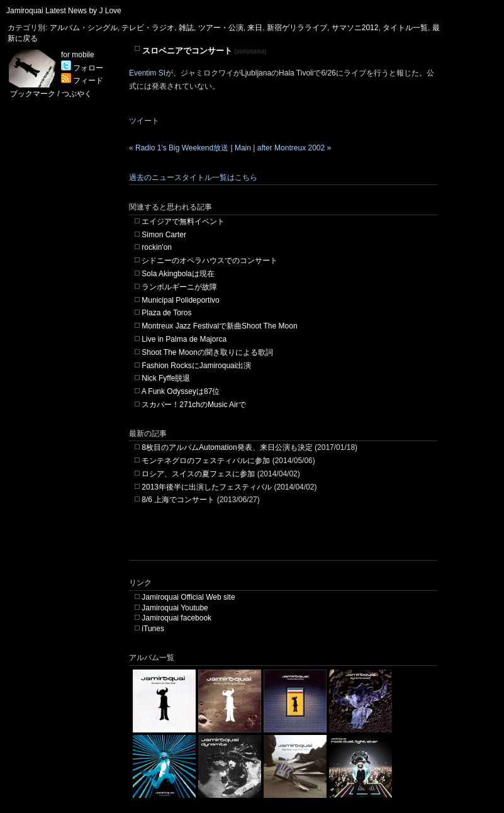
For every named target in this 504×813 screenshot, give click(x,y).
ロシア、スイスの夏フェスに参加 (198, 474)
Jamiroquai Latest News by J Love (64, 11)
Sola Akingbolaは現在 (178, 274)
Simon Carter (164, 235)
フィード (82, 81)
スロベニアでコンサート (187, 51)
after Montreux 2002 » (294, 148)
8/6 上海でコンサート (178, 500)
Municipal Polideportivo (180, 300)
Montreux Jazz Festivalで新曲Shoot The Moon (219, 326)
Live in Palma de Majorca (184, 339)
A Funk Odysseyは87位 (181, 391)
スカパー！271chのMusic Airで (193, 405)
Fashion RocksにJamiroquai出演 (196, 366)
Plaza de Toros (166, 313)
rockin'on (157, 247)
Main (243, 148)
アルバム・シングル (84, 28)
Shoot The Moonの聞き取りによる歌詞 (207, 352)
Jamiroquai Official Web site (188, 597)
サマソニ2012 (355, 28)
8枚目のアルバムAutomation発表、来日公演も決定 (227, 447)
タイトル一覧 (405, 28)
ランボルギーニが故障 (179, 287)
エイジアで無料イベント (183, 221)
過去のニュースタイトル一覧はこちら (193, 177)
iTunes (153, 629)
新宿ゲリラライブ (297, 28)
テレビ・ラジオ (148, 28)
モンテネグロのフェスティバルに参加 (206, 461)
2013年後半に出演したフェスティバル (207, 487)
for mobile (78, 55)
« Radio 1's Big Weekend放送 (179, 148)
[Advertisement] (276, 541)
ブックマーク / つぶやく (51, 94)
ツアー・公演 (221, 28)
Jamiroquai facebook (176, 618)
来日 (255, 28)
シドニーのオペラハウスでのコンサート (210, 261)
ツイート (144, 121)
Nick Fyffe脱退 (166, 378)
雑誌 (186, 28)
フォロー (82, 68)
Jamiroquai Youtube (175, 608)
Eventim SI (147, 73)
